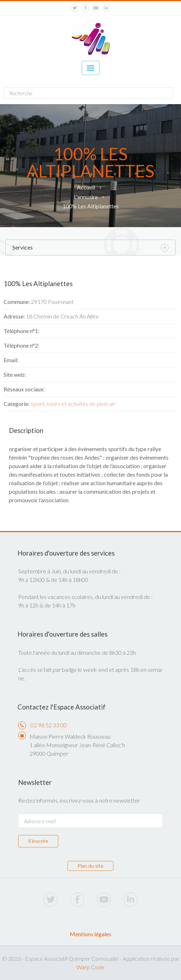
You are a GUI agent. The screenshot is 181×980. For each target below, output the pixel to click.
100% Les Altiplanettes (91, 206)
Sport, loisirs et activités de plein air (73, 404)
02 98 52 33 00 (49, 725)
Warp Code (90, 967)
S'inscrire (38, 841)
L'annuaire (86, 197)
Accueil (86, 187)
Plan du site (90, 866)
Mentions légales (90, 934)
